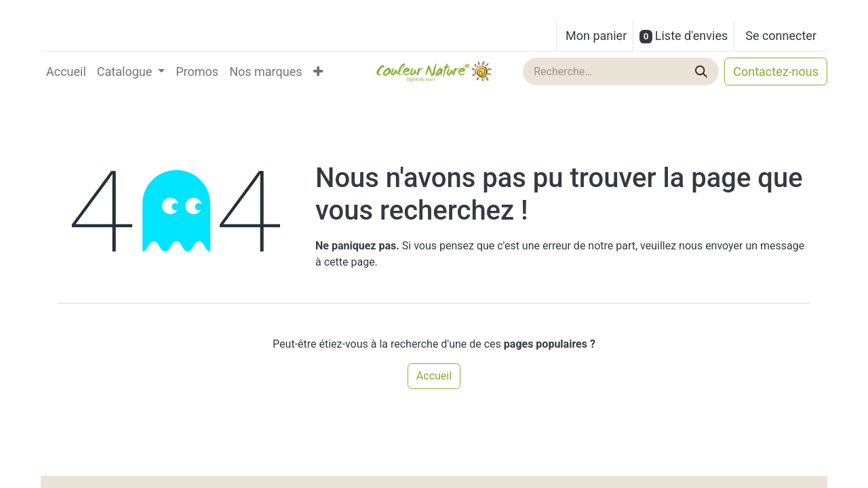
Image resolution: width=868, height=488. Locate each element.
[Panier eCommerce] (595, 36)
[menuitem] (66, 72)
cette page (350, 262)
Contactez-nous (776, 72)
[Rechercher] (703, 72)
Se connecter (781, 36)
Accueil (434, 376)
